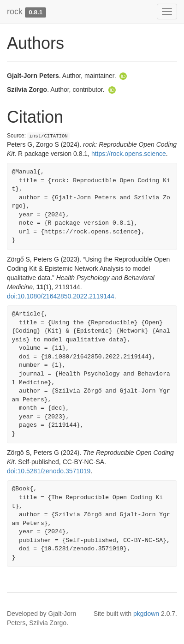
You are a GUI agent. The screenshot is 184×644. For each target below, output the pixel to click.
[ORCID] (123, 76)
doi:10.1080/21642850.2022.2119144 (61, 296)
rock (15, 12)
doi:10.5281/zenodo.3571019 (49, 471)
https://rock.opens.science (129, 154)
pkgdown (146, 614)
